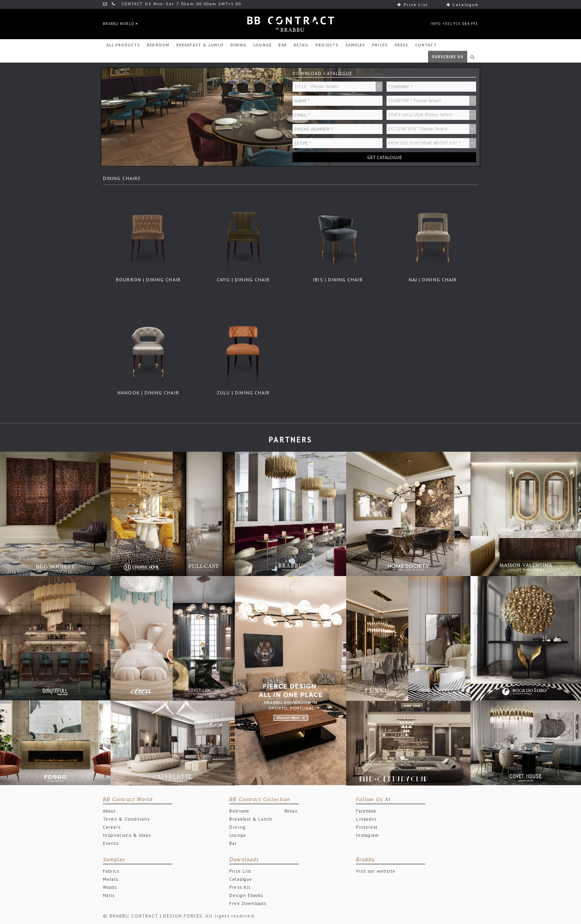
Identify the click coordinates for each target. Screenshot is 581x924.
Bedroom (239, 811)
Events (111, 843)
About (109, 811)
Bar (233, 843)
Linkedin (366, 819)
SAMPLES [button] (355, 45)
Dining (237, 827)
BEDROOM (158, 45)
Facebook (366, 811)
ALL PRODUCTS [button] (123, 45)
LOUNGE (262, 45)
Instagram (368, 835)
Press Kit (240, 887)
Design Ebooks (246, 895)
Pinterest (367, 827)
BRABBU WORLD (120, 24)
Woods (110, 887)
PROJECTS (327, 45)
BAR (283, 45)
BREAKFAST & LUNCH (200, 45)
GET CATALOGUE (385, 157)
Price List (413, 5)
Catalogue (462, 5)
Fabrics (111, 871)
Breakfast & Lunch (251, 819)
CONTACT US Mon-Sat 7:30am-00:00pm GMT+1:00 (172, 4)
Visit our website (376, 871)
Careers (112, 827)
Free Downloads (248, 903)
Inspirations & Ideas (127, 835)
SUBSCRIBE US (448, 57)
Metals (111, 879)
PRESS (401, 45)
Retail (291, 811)
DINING (238, 45)
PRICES (380, 45)
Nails (109, 895)
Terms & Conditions (126, 819)
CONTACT (426, 45)
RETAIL (301, 45)
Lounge (237, 835)
